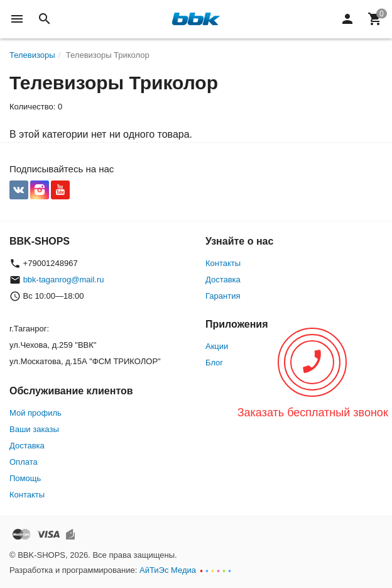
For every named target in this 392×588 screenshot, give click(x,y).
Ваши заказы (34, 429)
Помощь (25, 478)
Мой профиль (35, 413)
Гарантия (223, 296)
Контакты (223, 263)
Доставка (223, 280)
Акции (217, 346)
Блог (214, 363)
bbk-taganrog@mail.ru (64, 280)
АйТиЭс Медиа (168, 570)
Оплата (24, 462)
